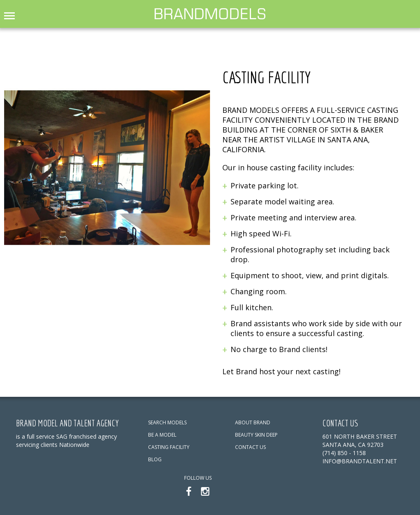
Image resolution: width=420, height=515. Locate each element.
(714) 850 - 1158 (344, 453)
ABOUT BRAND (253, 422)
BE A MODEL (162, 435)
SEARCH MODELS (167, 422)
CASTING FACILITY (169, 447)
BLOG (155, 459)
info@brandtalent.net (360, 461)
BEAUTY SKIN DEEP (256, 435)
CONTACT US (250, 447)
